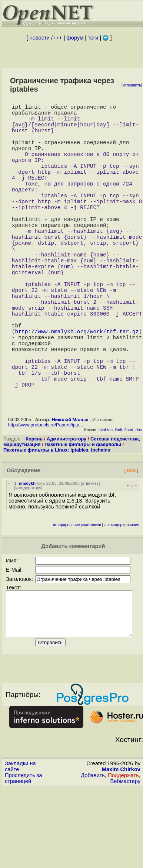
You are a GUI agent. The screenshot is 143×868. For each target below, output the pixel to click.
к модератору (29, 559)
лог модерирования (122, 596)
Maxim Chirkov (121, 849)
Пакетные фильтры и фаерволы (83, 515)
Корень (34, 510)
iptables (106, 501)
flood (129, 501)
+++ (57, 38)
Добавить (93, 855)
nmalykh (27, 554)
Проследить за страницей (24, 858)
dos (139, 501)
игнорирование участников (77, 596)
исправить (132, 85)
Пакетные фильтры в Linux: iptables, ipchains (57, 521)
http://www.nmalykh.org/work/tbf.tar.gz (77, 389)
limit (119, 501)
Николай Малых (70, 491)
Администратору (66, 510)
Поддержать (123, 855)
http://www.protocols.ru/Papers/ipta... (46, 496)
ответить (90, 554)
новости (40, 38)
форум (75, 38)
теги (93, 38)
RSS (131, 541)
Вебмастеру (125, 861)
